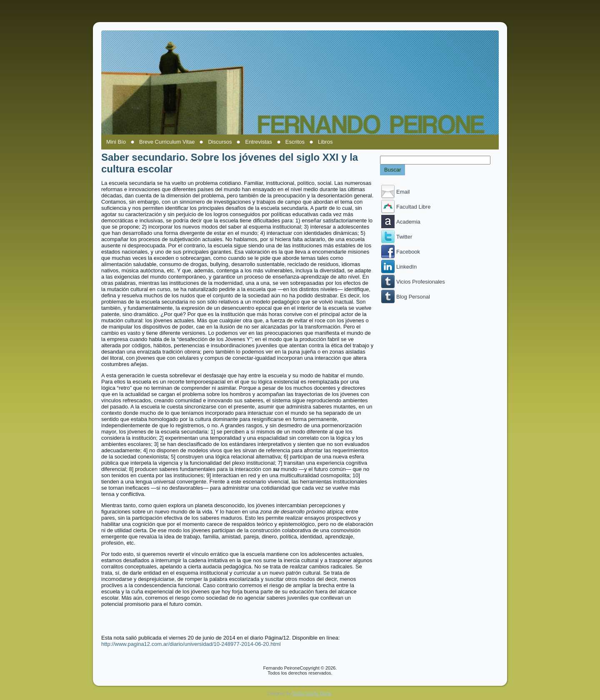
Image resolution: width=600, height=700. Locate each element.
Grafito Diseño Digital (312, 694)
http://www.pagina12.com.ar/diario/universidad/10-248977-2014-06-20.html (191, 644)
